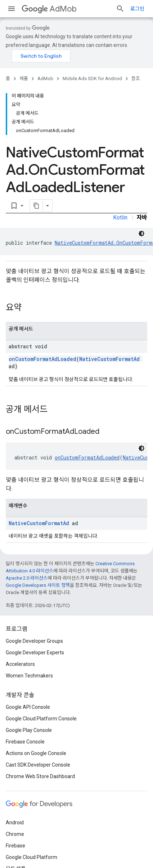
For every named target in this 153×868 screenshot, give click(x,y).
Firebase (15, 846)
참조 (136, 78)
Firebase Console (25, 742)
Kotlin (120, 217)
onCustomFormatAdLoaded (42, 359)
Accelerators (20, 664)
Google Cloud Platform (31, 857)
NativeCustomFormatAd (109, 359)
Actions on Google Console (36, 753)
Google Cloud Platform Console (41, 719)
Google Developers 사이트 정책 (38, 585)
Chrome (15, 834)
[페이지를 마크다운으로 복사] (36, 206)
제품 (24, 78)
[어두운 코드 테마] (141, 234)
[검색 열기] (120, 9)
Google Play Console (29, 730)
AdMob (49, 9)
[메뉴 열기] (12, 9)
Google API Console (28, 707)
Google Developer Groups (34, 641)
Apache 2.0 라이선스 (27, 578)
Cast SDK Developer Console (38, 765)
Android (15, 823)
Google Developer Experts (35, 653)
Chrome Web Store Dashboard (40, 776)
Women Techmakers (29, 676)
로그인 (137, 9)
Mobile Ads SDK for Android (92, 78)
